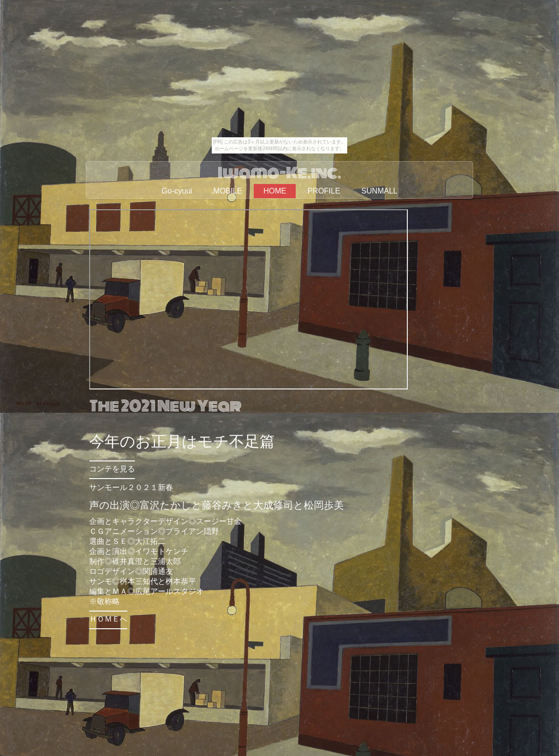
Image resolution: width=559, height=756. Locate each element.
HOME (275, 191)
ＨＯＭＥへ (108, 619)
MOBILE (228, 191)
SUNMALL (380, 191)
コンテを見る (112, 469)
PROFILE (324, 191)
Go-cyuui (177, 191)
